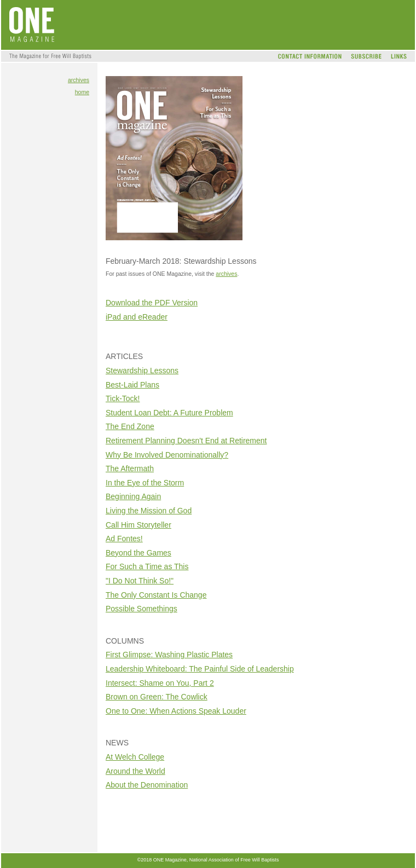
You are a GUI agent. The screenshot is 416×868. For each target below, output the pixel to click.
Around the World (135, 771)
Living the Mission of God (149, 511)
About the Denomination (147, 785)
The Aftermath (130, 468)
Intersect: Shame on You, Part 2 (160, 683)
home (82, 92)
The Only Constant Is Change (156, 595)
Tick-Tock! (123, 398)
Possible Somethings (141, 609)
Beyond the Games (138, 553)
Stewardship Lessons (142, 371)
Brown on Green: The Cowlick (157, 697)
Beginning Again (133, 496)
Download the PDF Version (152, 303)
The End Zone (130, 426)
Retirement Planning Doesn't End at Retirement (186, 441)
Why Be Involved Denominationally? (167, 455)
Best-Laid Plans (132, 385)
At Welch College (135, 757)
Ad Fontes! (124, 539)
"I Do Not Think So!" (140, 581)
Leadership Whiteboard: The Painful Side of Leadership (200, 669)
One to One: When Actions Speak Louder (176, 711)
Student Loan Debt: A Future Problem (169, 413)
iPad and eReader (137, 317)
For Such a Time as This (147, 566)
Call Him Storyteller (138, 525)
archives (79, 80)
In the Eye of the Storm (145, 483)
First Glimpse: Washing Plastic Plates (169, 655)
